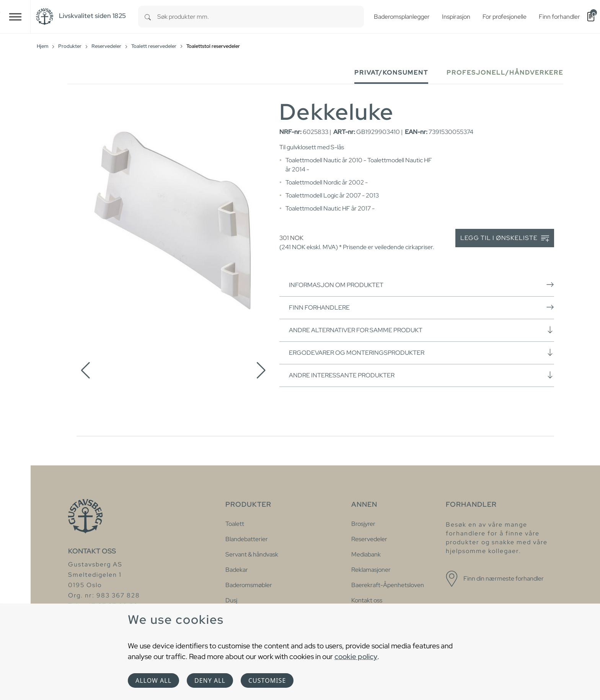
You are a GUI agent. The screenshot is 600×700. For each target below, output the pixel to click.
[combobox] (261, 17)
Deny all (210, 680)
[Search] (148, 17)
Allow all (153, 680)
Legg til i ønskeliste (505, 238)
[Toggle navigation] (15, 17)
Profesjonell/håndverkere (505, 73)
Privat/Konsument (391, 73)
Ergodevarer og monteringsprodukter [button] (421, 352)
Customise (267, 680)
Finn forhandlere (421, 307)
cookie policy (356, 656)
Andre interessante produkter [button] (421, 375)
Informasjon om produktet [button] (421, 285)
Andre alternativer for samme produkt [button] (421, 330)
